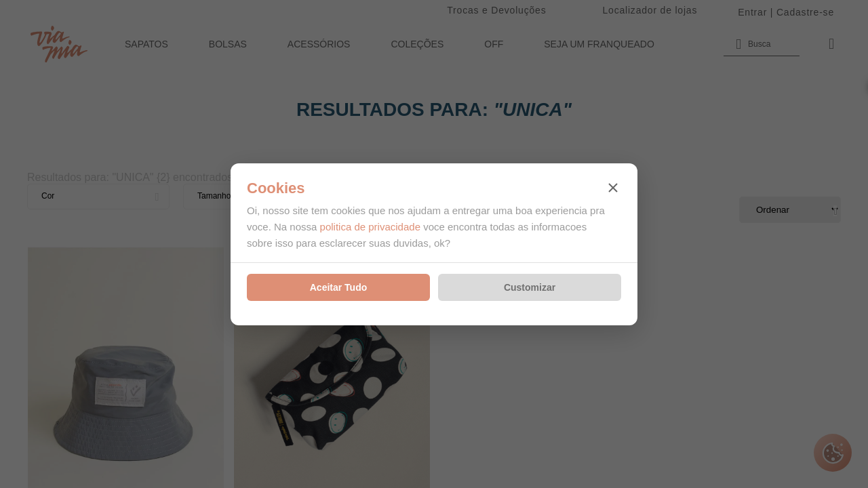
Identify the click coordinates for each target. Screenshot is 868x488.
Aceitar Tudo (339, 287)
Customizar (530, 287)
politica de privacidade (370, 227)
